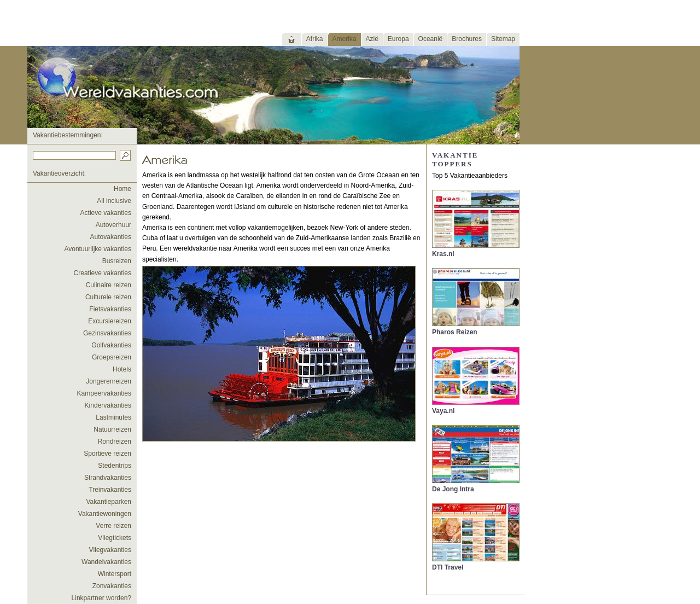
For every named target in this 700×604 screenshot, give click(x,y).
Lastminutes (113, 417)
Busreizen (117, 261)
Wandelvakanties (106, 562)
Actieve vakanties (106, 213)
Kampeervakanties (104, 393)
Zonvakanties (112, 586)
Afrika (315, 39)
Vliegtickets (115, 538)
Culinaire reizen (109, 285)
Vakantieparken (109, 502)
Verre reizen (113, 526)
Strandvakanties (108, 478)
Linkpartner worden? (101, 598)
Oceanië (431, 39)
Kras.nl (443, 254)
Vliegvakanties (110, 550)
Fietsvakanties (110, 309)
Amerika (345, 39)
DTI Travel (448, 567)
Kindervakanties (108, 405)
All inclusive (114, 201)
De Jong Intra (453, 489)
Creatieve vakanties (103, 273)
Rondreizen (115, 442)
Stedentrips (115, 466)
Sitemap (503, 39)
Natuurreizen (112, 429)
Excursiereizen (110, 321)
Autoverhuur (113, 225)
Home (122, 189)
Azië (372, 39)
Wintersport (115, 574)
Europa (398, 39)
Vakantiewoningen (105, 514)
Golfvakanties (111, 345)
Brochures (467, 39)
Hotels (122, 369)
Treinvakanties (110, 490)
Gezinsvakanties (107, 333)
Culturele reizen (108, 297)
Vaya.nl (443, 411)
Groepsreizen (112, 357)
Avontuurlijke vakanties (98, 249)
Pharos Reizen (455, 332)
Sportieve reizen (107, 454)
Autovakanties (111, 237)
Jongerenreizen (109, 381)
